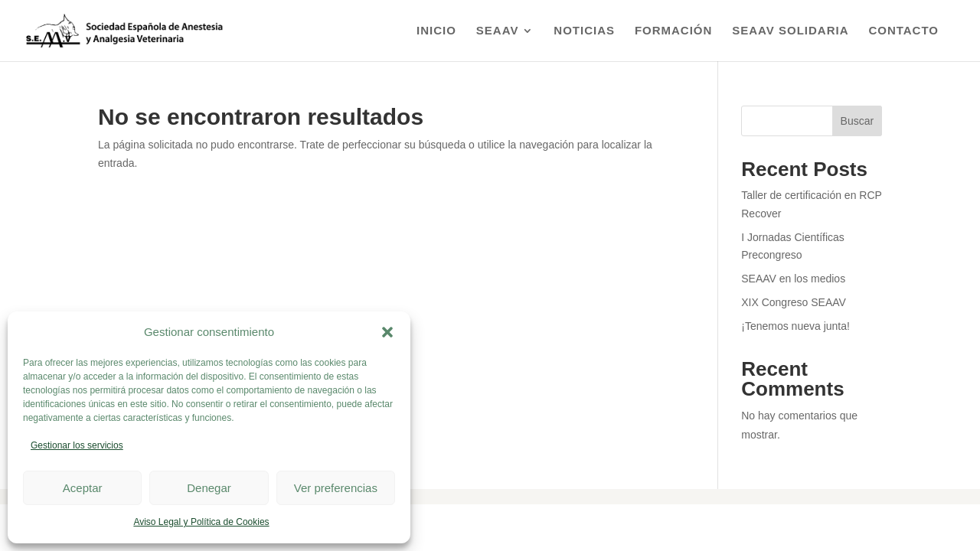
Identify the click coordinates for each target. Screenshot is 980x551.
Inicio (436, 31)
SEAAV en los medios (793, 279)
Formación (674, 31)
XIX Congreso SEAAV (794, 302)
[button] (387, 332)
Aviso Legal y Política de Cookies (201, 522)
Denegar (209, 488)
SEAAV (498, 31)
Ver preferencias (336, 488)
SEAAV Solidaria (790, 31)
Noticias (584, 31)
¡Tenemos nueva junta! (795, 326)
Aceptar (83, 488)
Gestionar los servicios (77, 445)
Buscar (857, 121)
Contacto (903, 31)
